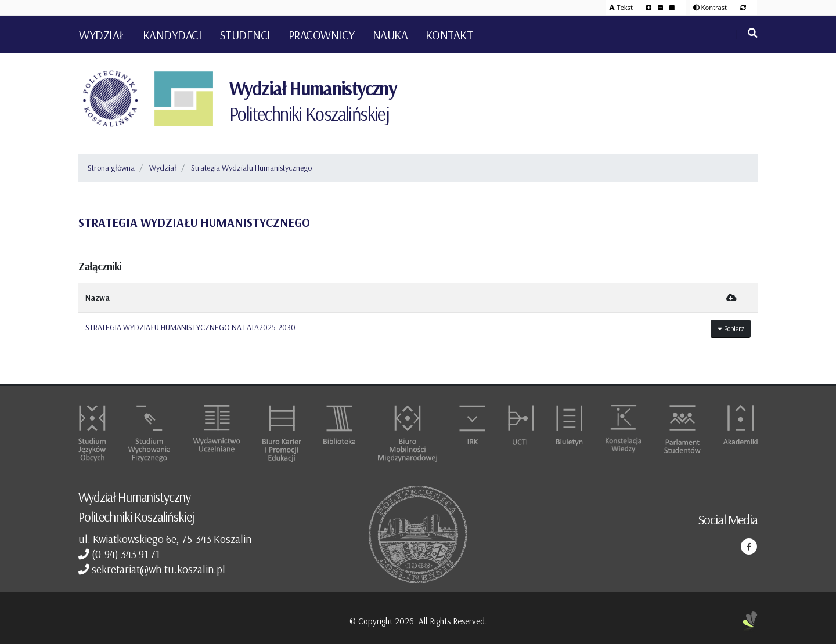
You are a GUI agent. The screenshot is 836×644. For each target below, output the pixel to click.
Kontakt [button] (449, 35)
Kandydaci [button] (172, 35)
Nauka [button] (390, 35)
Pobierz (731, 328)
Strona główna (111, 168)
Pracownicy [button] (322, 35)
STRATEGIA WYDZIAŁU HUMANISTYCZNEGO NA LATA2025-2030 (190, 327)
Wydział (163, 168)
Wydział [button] (102, 35)
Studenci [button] (245, 35)
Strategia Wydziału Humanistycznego (251, 168)
